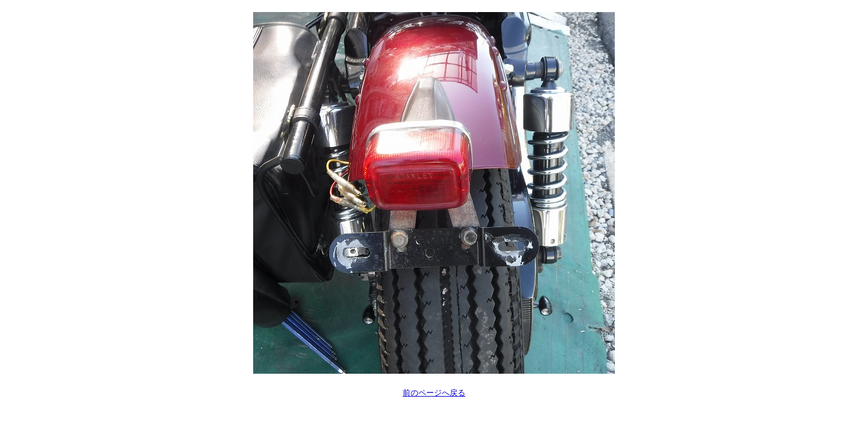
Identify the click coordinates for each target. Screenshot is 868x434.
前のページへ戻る (434, 393)
